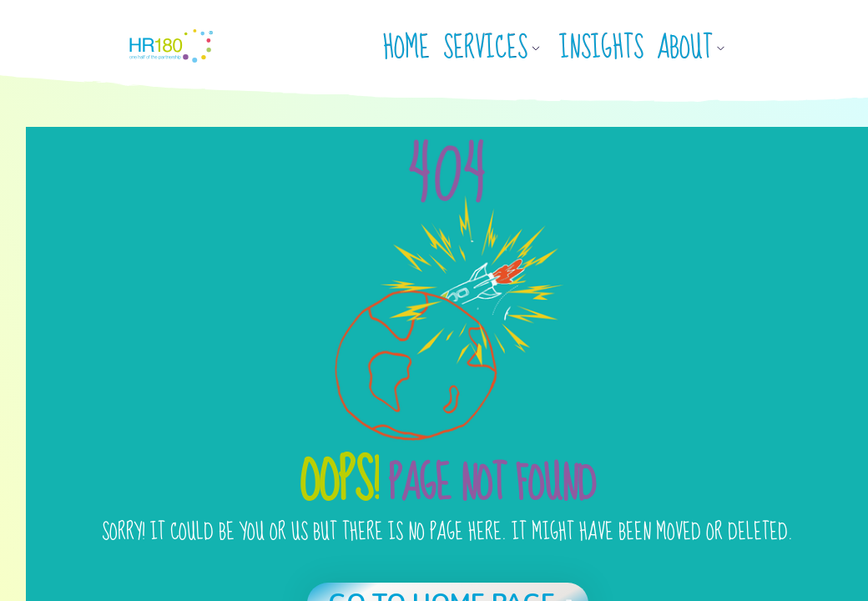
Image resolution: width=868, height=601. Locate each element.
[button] (498, 48)
